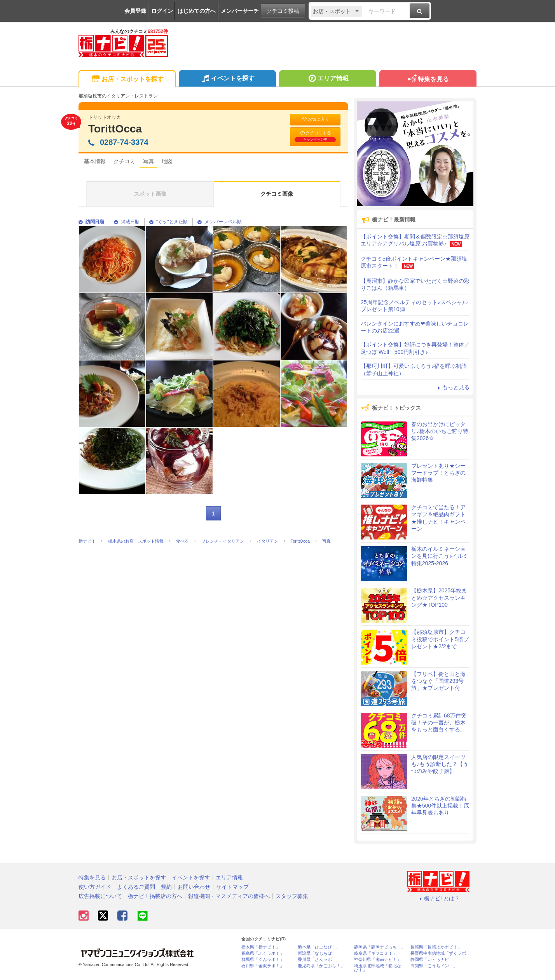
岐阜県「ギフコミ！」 (375, 953)
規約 (166, 887)
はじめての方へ (197, 11)
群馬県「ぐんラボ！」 (263, 960)
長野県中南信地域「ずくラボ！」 (442, 953)
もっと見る (452, 387)
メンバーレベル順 (220, 222)
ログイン (162, 11)
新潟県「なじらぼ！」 (319, 953)
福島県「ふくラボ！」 (263, 953)
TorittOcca (115, 129)
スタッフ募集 (292, 896)
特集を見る (428, 79)
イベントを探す (227, 79)
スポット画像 (150, 194)
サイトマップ (232, 887)
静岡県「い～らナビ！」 (434, 960)
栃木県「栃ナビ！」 (261, 947)
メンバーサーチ (240, 11)
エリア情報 (327, 79)
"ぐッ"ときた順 (168, 222)
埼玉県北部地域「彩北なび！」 (378, 968)
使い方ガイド (95, 887)
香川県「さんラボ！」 (319, 960)
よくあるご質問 (136, 887)
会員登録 (135, 11)
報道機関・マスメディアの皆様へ (229, 896)
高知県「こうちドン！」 (434, 966)
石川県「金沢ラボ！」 (263, 966)
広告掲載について (100, 896)
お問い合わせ (194, 887)
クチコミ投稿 (283, 11)
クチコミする (315, 136)
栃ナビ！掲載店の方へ (155, 896)
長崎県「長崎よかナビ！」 (436, 947)
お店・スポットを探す (127, 79)
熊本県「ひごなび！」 (319, 947)
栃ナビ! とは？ (438, 898)
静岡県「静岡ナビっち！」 (380, 947)
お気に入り (315, 119)
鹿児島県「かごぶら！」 (321, 966)
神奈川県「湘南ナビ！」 (378, 960)
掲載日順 (127, 222)
